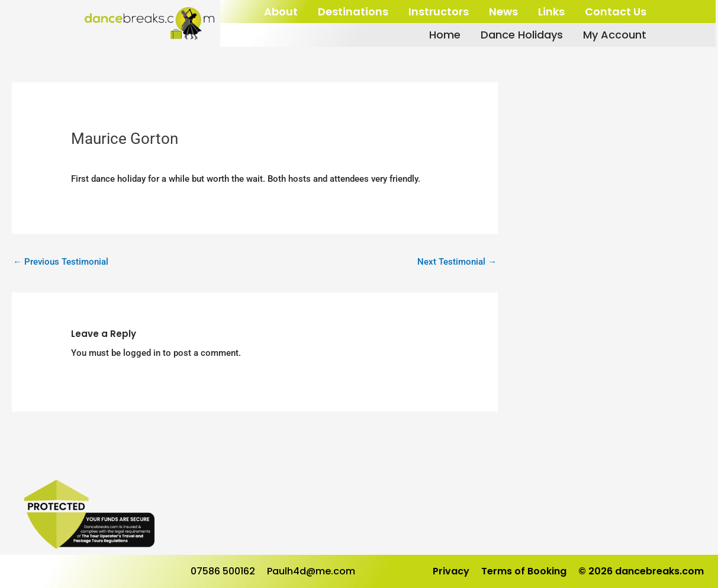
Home (445, 35)
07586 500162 (223, 571)
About (281, 12)
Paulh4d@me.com (311, 571)
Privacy (451, 571)
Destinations (353, 12)
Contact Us (616, 12)
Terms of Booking (524, 571)
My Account (615, 35)
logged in (142, 353)
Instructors (439, 12)
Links (551, 12)
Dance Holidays (522, 35)
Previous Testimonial (61, 262)
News (503, 12)
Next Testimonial (457, 262)
